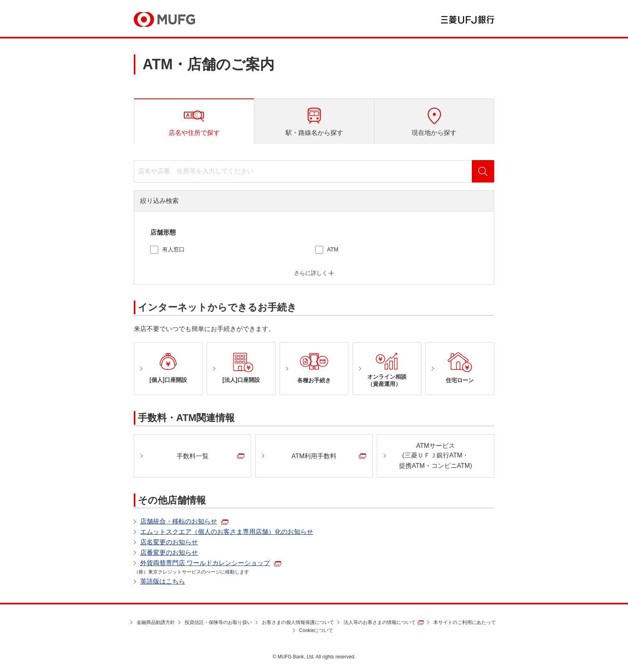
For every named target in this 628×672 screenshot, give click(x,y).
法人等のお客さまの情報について (380, 622)
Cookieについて (316, 630)
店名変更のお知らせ (169, 542)
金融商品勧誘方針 (156, 622)
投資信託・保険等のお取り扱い (218, 622)
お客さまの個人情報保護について (298, 622)
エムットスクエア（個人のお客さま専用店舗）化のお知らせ (227, 532)
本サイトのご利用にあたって (465, 622)
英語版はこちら (163, 581)
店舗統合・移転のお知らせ (179, 521)
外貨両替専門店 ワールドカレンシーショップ (205, 563)
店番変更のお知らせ (169, 553)
